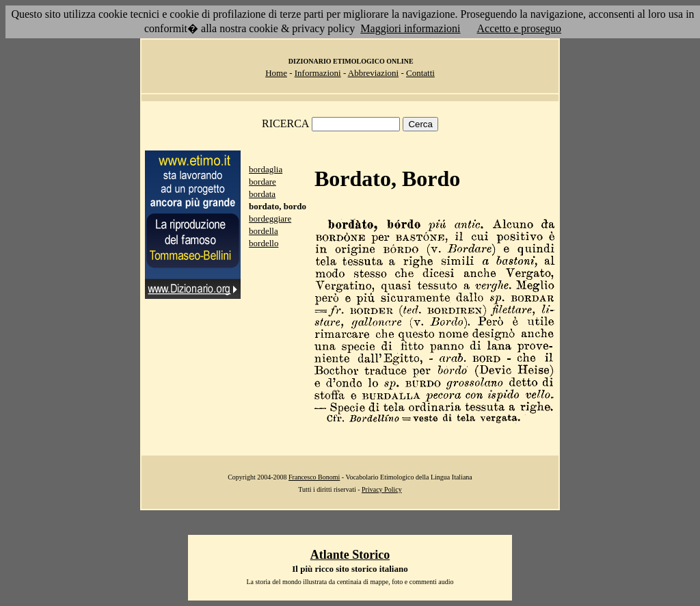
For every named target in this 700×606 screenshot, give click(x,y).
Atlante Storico (350, 555)
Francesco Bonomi (314, 477)
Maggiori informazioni (410, 28)
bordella (264, 231)
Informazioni (318, 73)
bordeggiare (270, 219)
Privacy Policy (382, 489)
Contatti (420, 73)
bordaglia (266, 169)
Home (276, 73)
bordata (262, 194)
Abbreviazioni (373, 73)
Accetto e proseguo (520, 28)
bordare (262, 182)
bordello (264, 243)
